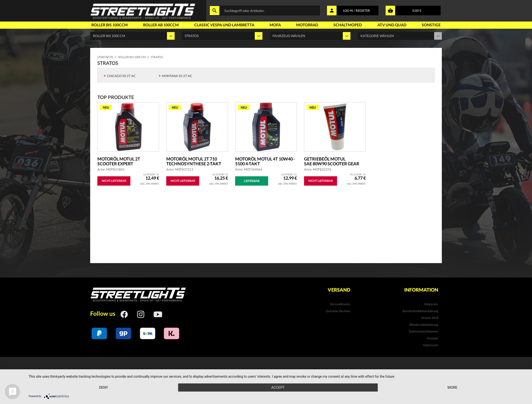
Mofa (275, 25)
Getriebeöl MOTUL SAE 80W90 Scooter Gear (332, 161)
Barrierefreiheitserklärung (420, 311)
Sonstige (431, 25)
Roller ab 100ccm (161, 25)
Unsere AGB (430, 318)
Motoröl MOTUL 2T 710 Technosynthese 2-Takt (194, 161)
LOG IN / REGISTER (357, 11)
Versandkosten (340, 304)
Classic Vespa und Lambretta (224, 25)
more (452, 387)
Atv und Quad (392, 25)
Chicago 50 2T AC (121, 76)
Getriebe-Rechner (338, 311)
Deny (104, 387)
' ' (310, 36)
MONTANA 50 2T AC (177, 76)
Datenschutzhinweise (424, 331)
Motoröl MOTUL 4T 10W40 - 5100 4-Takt (265, 161)
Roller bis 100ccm (110, 25)
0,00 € (417, 11)
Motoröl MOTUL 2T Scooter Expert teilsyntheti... (119, 161)
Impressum (431, 345)
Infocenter (431, 304)
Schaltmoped (348, 25)
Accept (278, 387)
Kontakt (433, 338)
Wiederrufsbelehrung (424, 325)
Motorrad (307, 25)
